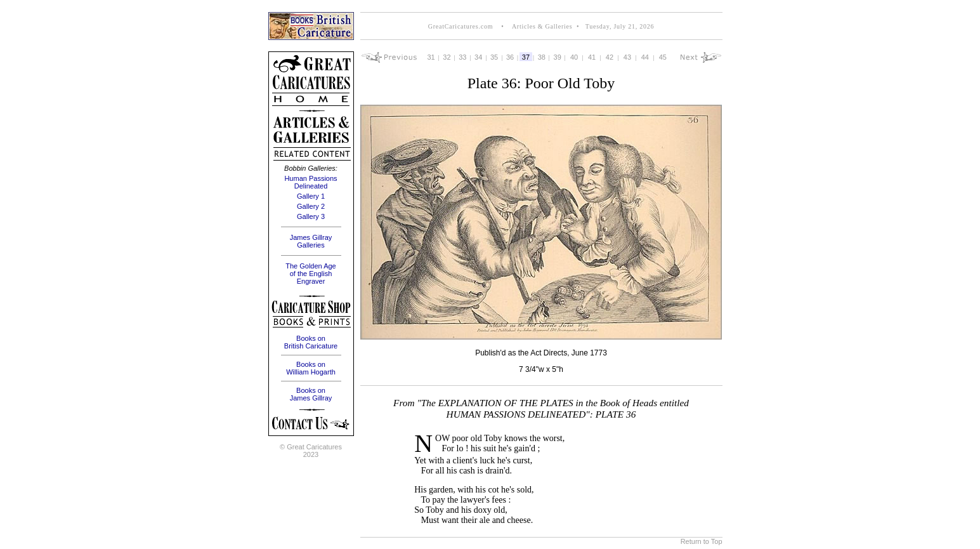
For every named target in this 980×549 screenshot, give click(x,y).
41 (592, 57)
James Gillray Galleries (311, 241)
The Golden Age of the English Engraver (311, 274)
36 (510, 57)
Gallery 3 (311, 216)
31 (431, 57)
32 (447, 57)
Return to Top (702, 541)
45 (663, 57)
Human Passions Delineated (310, 182)
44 (645, 57)
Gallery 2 (311, 206)
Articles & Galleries (541, 26)
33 (462, 57)
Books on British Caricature (311, 342)
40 (574, 57)
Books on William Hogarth (311, 368)
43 (627, 57)
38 (542, 57)
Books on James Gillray (311, 394)
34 (478, 57)
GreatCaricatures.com (461, 26)
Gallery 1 (311, 196)
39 (558, 57)
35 (494, 57)
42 (610, 57)
